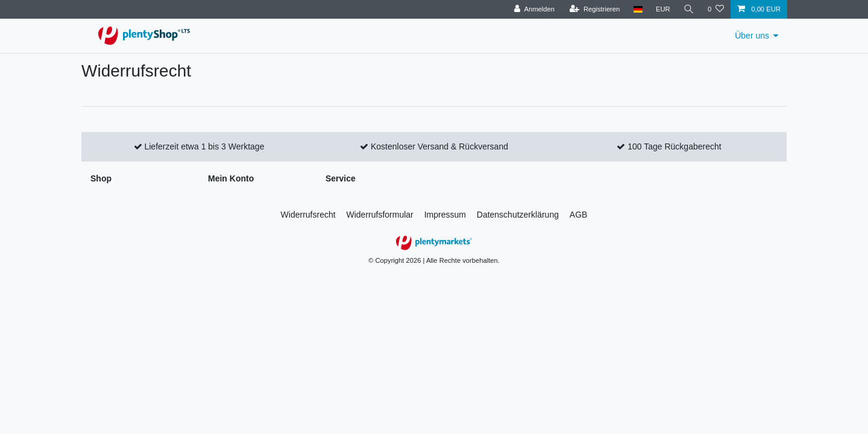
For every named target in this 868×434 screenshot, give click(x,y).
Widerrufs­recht (308, 215)
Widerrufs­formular (380, 215)
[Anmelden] (534, 9)
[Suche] (689, 9)
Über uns (752, 36)
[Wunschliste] (716, 9)
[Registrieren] (595, 9)
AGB (579, 215)
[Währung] (663, 9)
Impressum (445, 215)
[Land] (637, 9)
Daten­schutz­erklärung (518, 215)
